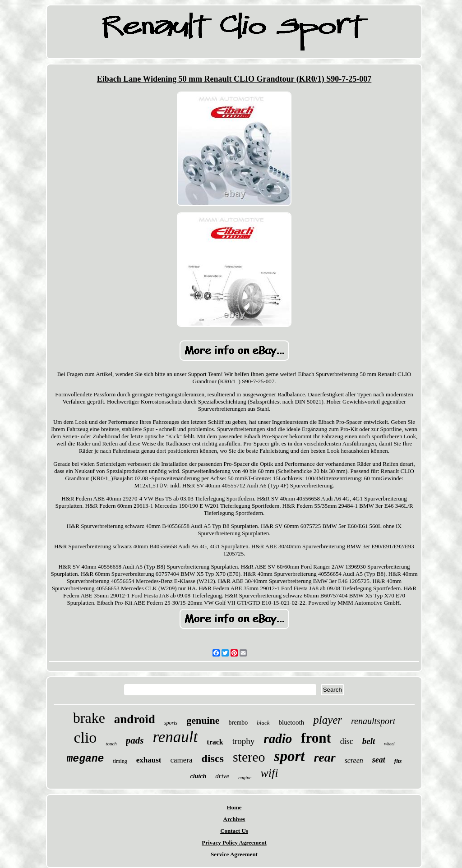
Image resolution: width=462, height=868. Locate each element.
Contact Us (234, 831)
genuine (203, 720)
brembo (238, 723)
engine (245, 777)
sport (290, 756)
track (215, 742)
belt (369, 741)
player (328, 720)
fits (398, 761)
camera (181, 760)
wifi (269, 773)
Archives (234, 819)
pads (135, 740)
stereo (249, 757)
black (263, 723)
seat (379, 760)
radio (278, 739)
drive (222, 776)
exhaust (149, 760)
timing (120, 761)
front (316, 738)
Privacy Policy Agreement (234, 843)
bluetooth (292, 722)
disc (347, 741)
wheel (389, 744)
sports (171, 723)
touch (111, 744)
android (135, 719)
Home (234, 807)
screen (354, 760)
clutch (199, 776)
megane (85, 759)
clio (85, 737)
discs (213, 758)
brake (89, 718)
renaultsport (373, 721)
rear (324, 757)
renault (176, 737)
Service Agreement (234, 854)
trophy (244, 741)
